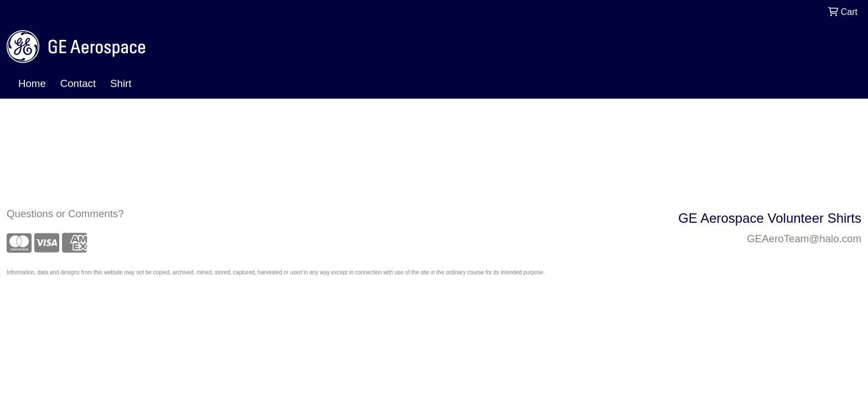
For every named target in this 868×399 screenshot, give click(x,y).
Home (32, 83)
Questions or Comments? (65, 214)
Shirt (121, 83)
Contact (78, 83)
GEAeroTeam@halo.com (804, 239)
